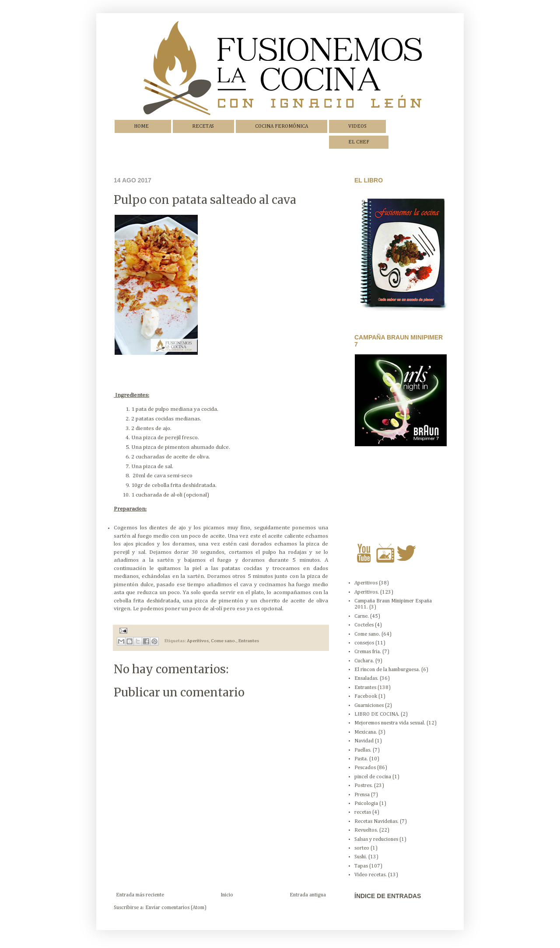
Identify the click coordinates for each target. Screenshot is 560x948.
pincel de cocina (373, 777)
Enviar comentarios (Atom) (176, 908)
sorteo (362, 848)
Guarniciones (369, 706)
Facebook (366, 696)
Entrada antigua (308, 895)
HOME (141, 126)
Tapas (361, 866)
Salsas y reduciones (376, 840)
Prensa (362, 795)
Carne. (362, 616)
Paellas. (363, 750)
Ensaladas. (366, 679)
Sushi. (361, 857)
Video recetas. (371, 875)
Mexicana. (366, 732)
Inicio (227, 895)
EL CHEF (359, 142)
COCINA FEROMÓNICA (282, 126)
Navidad (364, 741)
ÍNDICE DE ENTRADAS (388, 896)
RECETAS (203, 126)
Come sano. (224, 641)
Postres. (364, 786)
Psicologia (366, 804)
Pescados (365, 768)
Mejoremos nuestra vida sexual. (390, 723)
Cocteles (364, 625)
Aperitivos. (367, 592)
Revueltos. (366, 830)
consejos (364, 643)
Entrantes (249, 641)
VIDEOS (357, 126)
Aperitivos (198, 641)
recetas (363, 812)
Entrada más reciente (140, 895)
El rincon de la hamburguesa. (387, 670)
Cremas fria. (368, 652)
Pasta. (361, 759)
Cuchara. (364, 661)
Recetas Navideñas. (376, 822)
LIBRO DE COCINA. (377, 714)
